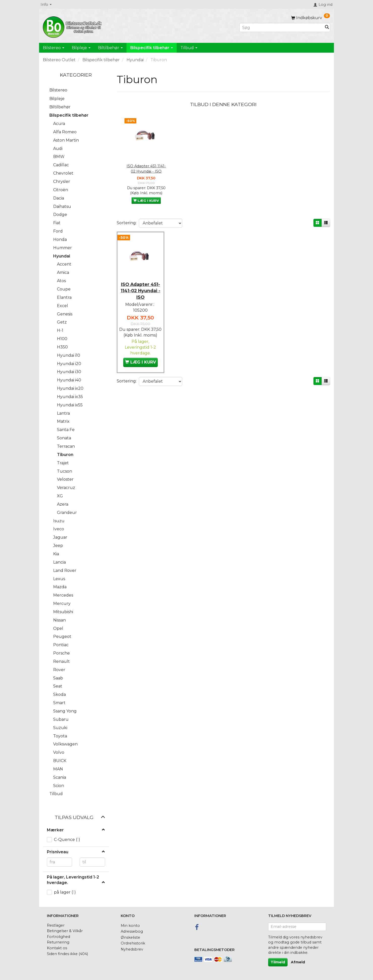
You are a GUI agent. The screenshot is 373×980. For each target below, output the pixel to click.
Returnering (58, 942)
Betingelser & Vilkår (65, 931)
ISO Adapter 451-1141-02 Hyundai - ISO (146, 169)
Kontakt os (57, 948)
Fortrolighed (58, 937)
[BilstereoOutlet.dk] (73, 26)
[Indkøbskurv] (310, 18)
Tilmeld (278, 962)
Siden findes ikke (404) (67, 954)
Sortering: (127, 223)
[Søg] (327, 28)
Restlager (56, 925)
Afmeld (298, 962)
